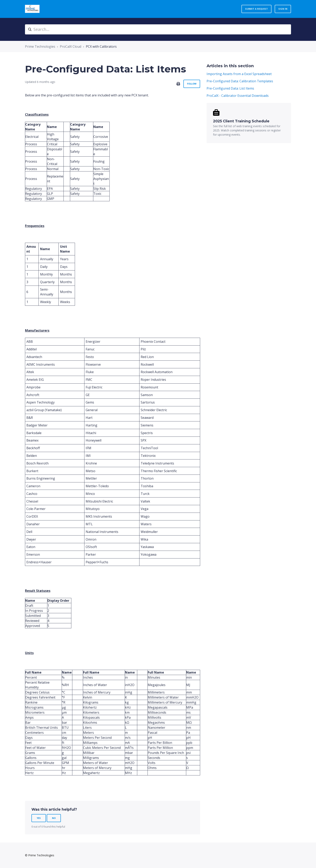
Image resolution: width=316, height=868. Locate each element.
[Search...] (158, 29)
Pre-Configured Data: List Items (230, 88)
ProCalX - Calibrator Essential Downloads (238, 96)
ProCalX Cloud (71, 46)
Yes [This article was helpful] (39, 818)
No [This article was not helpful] (54, 818)
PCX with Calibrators (101, 46)
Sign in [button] (283, 9)
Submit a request (256, 9)
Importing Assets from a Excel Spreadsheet (239, 74)
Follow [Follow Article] (192, 84)
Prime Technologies (40, 46)
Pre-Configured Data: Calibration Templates (240, 81)
